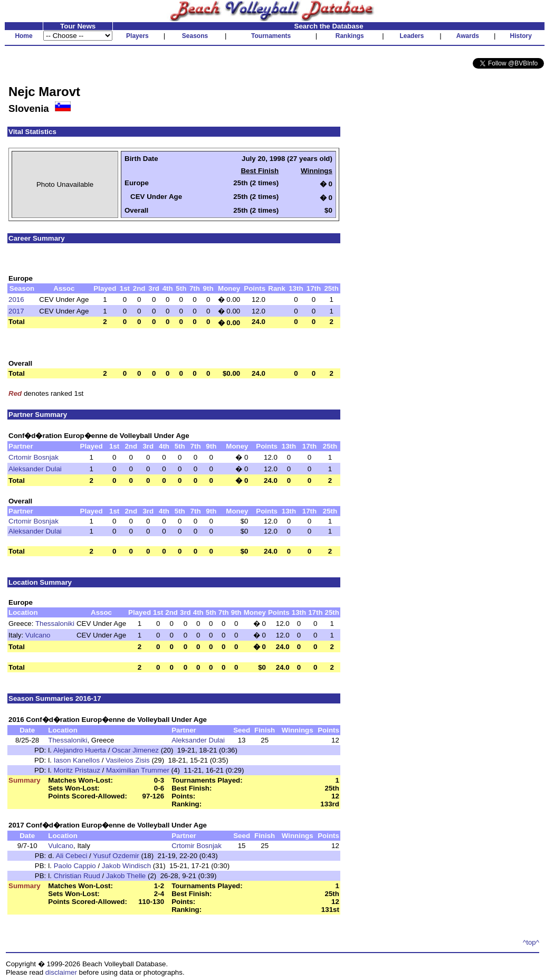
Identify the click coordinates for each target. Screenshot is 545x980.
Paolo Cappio (75, 866)
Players (137, 36)
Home (23, 36)
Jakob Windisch (126, 866)
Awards (468, 36)
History (521, 36)
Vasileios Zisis (127, 760)
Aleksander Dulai (35, 469)
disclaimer (61, 972)
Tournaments (271, 36)
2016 (16, 299)
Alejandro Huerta (80, 750)
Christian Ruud (77, 876)
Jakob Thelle (126, 876)
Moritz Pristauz (77, 770)
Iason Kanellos (77, 760)
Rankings (350, 36)
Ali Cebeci (71, 856)
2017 (16, 311)
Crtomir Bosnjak (34, 457)
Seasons (195, 36)
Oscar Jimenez (135, 750)
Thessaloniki (55, 624)
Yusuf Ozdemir (116, 856)
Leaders (412, 36)
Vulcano (38, 635)
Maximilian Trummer (138, 770)
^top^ (531, 942)
